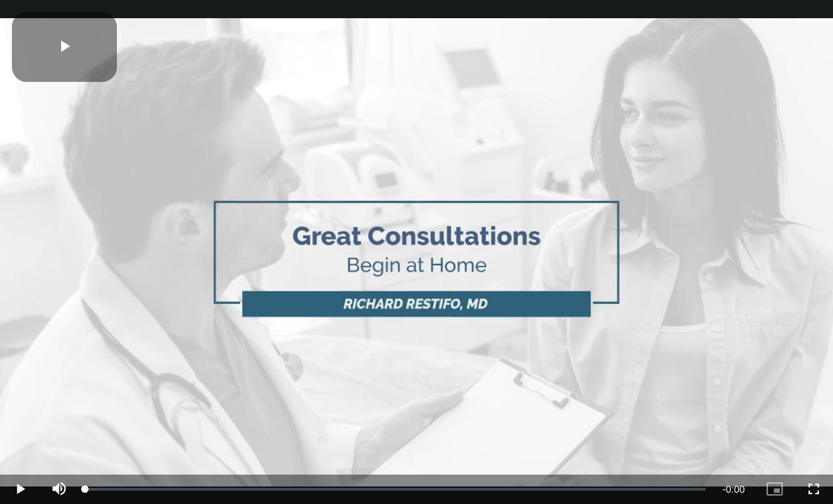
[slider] (395, 489)
